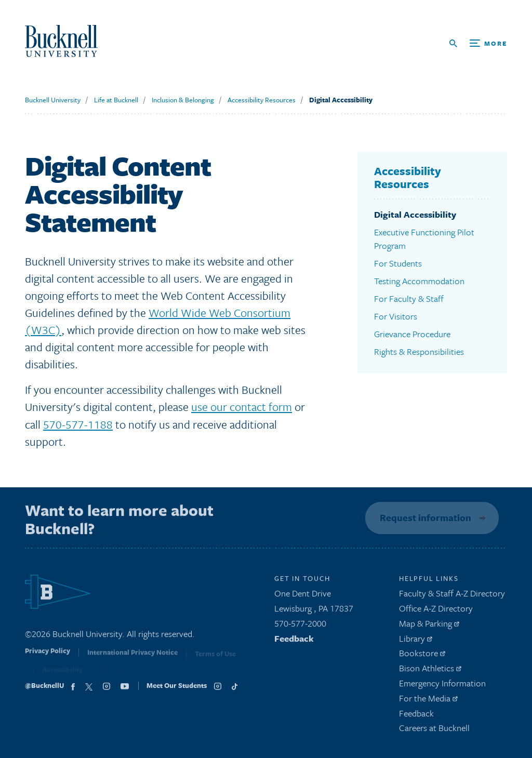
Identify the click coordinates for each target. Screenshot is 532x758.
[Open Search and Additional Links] (478, 43)
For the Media (428, 701)
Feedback (294, 641)
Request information (424, 517)
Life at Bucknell (116, 100)
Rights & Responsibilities (419, 351)
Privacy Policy (48, 656)
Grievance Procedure (412, 334)
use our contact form (242, 407)
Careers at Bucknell (434, 731)
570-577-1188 (78, 424)
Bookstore (422, 656)
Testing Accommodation (419, 281)
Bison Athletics (430, 670)
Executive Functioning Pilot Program (424, 239)
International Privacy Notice (132, 657)
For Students (398, 263)
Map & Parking (429, 626)
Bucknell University (53, 100)
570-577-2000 (300, 626)
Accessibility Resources (262, 100)
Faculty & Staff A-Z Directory (452, 596)
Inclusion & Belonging (183, 100)
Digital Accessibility (341, 100)
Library (416, 641)
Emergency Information (442, 686)
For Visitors (396, 316)
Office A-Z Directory (436, 611)
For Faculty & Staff (409, 298)
